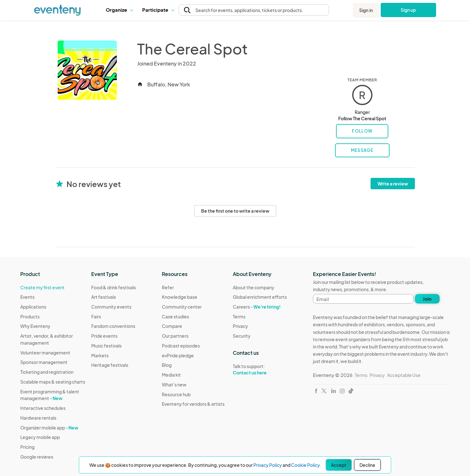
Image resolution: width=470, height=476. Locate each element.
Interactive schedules (43, 408)
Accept (339, 465)
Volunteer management (45, 353)
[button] (119, 10)
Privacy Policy (268, 465)
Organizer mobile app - (49, 428)
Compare (172, 326)
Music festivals (106, 346)
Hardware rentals (38, 418)
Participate (158, 10)
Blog (167, 365)
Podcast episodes (181, 346)
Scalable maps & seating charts (53, 382)
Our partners (175, 336)
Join (427, 299)
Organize (119, 10)
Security (242, 336)
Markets (100, 355)
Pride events (104, 336)
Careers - (257, 307)
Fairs (96, 316)
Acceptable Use (404, 375)
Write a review (393, 184)
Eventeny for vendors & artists (193, 404)
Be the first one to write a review (235, 211)
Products (30, 316)
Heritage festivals (110, 365)
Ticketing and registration (47, 372)
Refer (168, 287)
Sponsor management (44, 362)
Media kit (171, 375)
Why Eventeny (35, 326)
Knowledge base (180, 297)
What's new (174, 385)
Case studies (175, 316)
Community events (111, 307)
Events (27, 297)
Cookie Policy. (306, 465)
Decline (367, 465)
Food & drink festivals (114, 287)
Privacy (240, 326)
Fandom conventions (113, 326)
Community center (182, 307)
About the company (254, 287)
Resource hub (176, 394)
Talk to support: (260, 370)
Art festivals (104, 297)
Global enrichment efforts (260, 297)
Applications (33, 307)
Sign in (366, 10)
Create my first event (42, 287)
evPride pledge (178, 355)
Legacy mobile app (40, 437)
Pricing (27, 447)
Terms (239, 316)
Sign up (408, 10)
